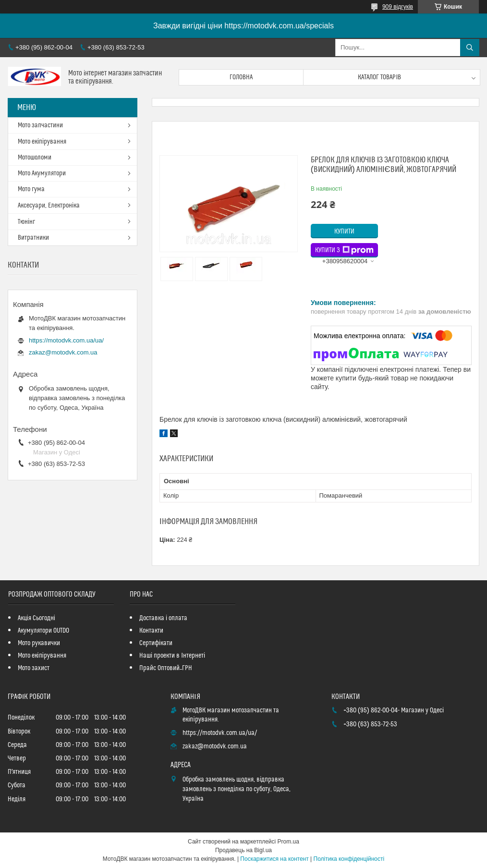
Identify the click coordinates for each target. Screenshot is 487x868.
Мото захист (34, 668)
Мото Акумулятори (42, 173)
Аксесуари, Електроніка (49, 206)
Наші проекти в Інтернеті (172, 656)
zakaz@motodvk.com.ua (63, 352)
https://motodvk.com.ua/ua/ (66, 340)
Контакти (151, 631)
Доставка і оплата (163, 618)
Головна (241, 77)
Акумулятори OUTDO (43, 631)
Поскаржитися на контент (274, 859)
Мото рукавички (39, 643)
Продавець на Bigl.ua (243, 850)
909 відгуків (398, 7)
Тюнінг (26, 222)
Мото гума (31, 189)
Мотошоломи (35, 158)
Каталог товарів (379, 77)
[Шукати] (470, 48)
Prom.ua (288, 842)
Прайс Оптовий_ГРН (166, 668)
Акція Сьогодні (37, 618)
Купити (344, 232)
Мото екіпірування (42, 142)
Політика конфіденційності (349, 859)
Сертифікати (156, 643)
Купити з (344, 250)
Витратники (33, 238)
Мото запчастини (40, 125)
